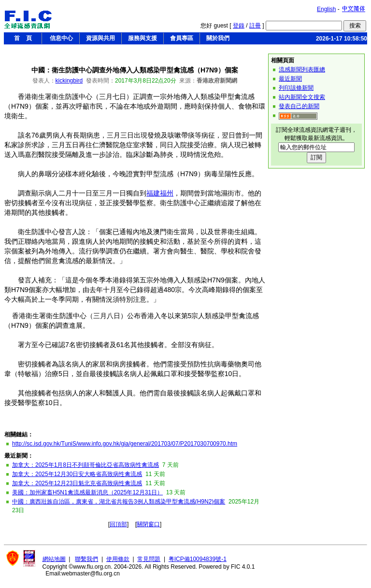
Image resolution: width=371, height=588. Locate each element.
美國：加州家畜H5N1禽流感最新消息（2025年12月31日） (87, 492)
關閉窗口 (148, 524)
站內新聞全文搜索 (302, 97)
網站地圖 (54, 559)
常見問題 (149, 559)
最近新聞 (290, 79)
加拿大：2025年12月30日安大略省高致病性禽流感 (77, 474)
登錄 (239, 26)
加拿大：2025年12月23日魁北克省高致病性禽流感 (77, 483)
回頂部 (118, 524)
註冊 (255, 26)
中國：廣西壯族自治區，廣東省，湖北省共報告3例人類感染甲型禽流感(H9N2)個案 (119, 502)
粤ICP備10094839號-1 (198, 559)
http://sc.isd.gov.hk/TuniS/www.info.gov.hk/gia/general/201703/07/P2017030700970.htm (125, 444)
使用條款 (118, 559)
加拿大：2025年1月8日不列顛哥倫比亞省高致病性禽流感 (86, 465)
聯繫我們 (86, 559)
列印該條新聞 (296, 88)
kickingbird (69, 81)
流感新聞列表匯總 (302, 70)
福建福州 (160, 193)
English (326, 9)
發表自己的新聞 (299, 106)
